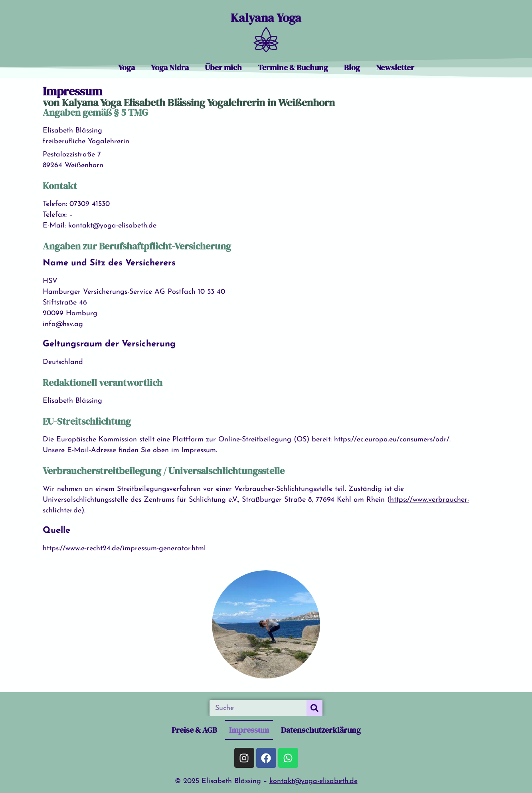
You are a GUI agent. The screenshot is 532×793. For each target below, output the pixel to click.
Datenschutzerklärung (321, 730)
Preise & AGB (194, 730)
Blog (352, 67)
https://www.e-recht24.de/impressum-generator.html (124, 549)
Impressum (249, 730)
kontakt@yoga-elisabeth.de (313, 781)
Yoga (127, 67)
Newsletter (395, 67)
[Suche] (314, 708)
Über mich (223, 67)
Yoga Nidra (170, 67)
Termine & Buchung (293, 67)
